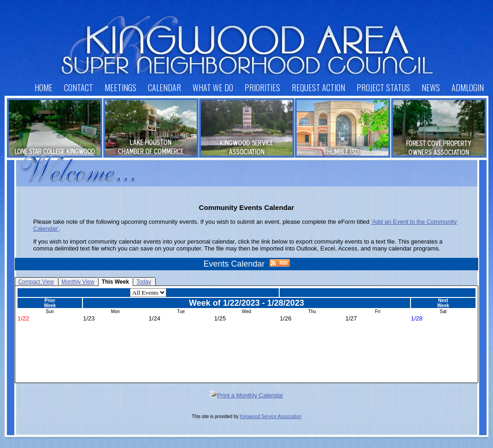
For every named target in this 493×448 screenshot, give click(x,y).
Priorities (262, 87)
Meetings (120, 87)
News (431, 87)
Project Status (383, 87)
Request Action (318, 87)
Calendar (164, 87)
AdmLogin (468, 87)
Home (44, 87)
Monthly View (78, 282)
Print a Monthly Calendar (246, 395)
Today (144, 282)
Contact (79, 87)
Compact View (36, 282)
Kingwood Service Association (271, 416)
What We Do (213, 87)
